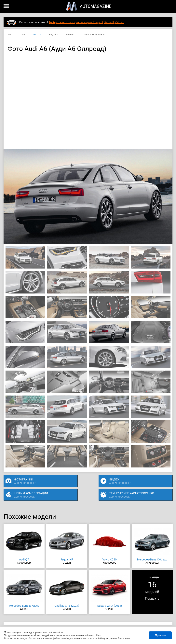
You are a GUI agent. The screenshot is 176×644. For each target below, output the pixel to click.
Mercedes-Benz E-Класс (24, 594)
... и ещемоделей (152, 577)
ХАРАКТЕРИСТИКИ (93, 35)
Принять (160, 635)
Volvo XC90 (109, 548)
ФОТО (37, 35)
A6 (23, 35)
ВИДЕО (53, 35)
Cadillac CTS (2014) (67, 594)
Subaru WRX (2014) (109, 594)
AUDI (10, 35)
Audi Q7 (24, 548)
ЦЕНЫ (70, 35)
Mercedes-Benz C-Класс (152, 548)
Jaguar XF (67, 548)
